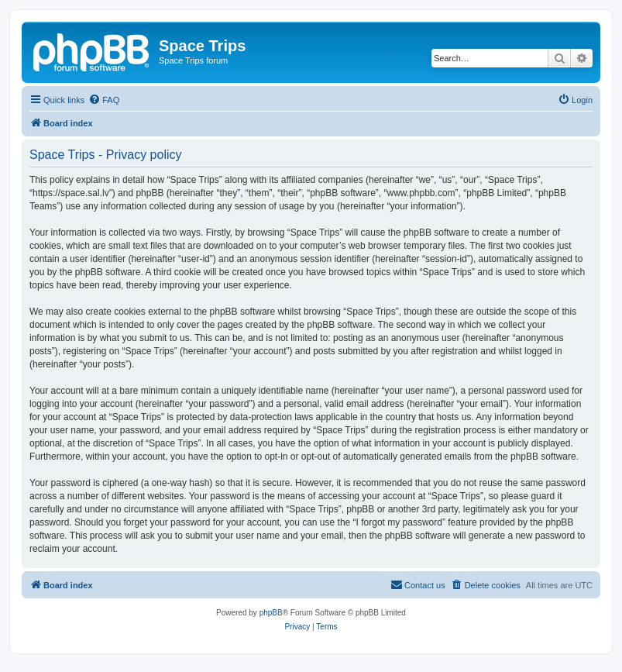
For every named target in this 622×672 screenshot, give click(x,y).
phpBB (271, 613)
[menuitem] (104, 100)
